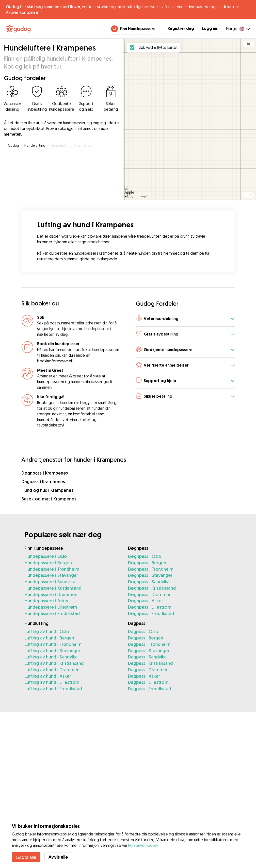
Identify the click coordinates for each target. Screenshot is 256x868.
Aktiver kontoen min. (25, 12)
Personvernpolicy (143, 845)
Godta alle (26, 857)
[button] (185, 319)
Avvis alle (58, 857)
